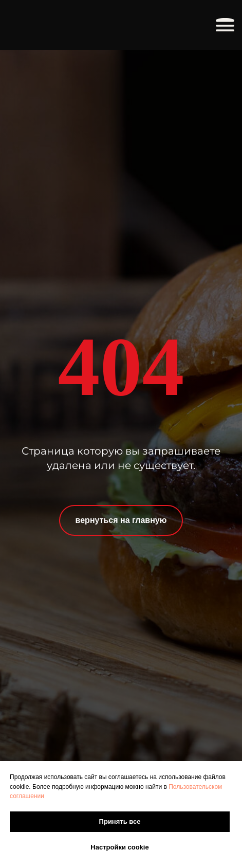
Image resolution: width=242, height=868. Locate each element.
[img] (66, 25)
